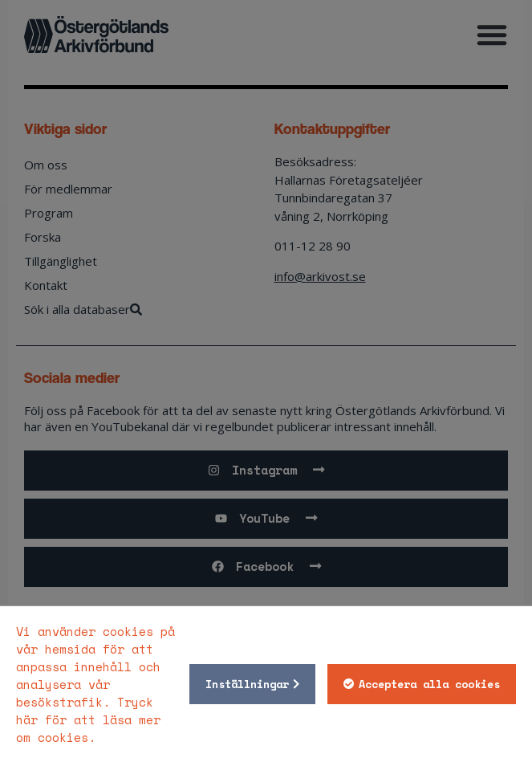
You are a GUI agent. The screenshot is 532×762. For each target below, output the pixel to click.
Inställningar (247, 684)
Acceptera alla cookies (429, 684)
